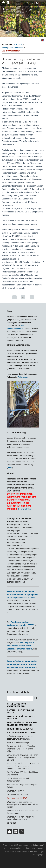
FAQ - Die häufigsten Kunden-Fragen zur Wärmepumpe (22, 724)
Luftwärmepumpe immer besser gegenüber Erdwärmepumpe (20, 738)
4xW (14, 845)
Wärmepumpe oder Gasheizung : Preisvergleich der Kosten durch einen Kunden (22, 804)
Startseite (18, 44)
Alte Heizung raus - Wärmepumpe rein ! (17, 705)
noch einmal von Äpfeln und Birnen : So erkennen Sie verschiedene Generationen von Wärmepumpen (23, 766)
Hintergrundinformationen (12, 48)
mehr (10, 468)
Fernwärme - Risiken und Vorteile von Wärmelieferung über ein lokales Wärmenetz (22, 749)
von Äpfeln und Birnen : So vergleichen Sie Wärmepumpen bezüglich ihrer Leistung (23, 757)
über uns (12, 823)
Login (41, 855)
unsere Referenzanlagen (20, 729)
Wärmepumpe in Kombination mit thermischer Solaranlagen (21, 818)
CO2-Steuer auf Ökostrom (17, 795)
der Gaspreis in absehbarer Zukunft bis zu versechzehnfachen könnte (21, 646)
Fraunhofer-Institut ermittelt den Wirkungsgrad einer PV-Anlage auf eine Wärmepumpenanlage (22, 664)
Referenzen (23, 377)
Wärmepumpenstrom (16, 791)
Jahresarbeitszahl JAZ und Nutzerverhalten (18, 780)
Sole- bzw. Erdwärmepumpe (18, 743)
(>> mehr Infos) (25, 509)
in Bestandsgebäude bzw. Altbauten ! (23, 594)
